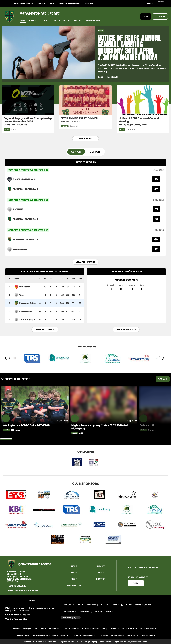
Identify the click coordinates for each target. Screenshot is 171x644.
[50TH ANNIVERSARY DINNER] (86, 100)
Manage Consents (104, 612)
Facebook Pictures (23, 3)
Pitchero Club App (129, 629)
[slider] (6, 439)
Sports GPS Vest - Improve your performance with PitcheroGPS (42, 635)
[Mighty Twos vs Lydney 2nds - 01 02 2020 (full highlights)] (104, 427)
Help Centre (69, 605)
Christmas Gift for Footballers (83, 635)
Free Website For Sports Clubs (25, 629)
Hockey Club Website (90, 629)
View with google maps (23, 591)
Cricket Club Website (70, 629)
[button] (23, 20)
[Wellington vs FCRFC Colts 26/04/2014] (35, 405)
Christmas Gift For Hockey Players (141, 635)
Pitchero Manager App (149, 629)
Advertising (92, 605)
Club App (89, 3)
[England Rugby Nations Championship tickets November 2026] (28, 100)
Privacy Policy (69, 612)
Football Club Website (49, 629)
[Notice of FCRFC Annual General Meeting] (143, 100)
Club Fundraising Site (69, 3)
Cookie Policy (86, 612)
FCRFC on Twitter (46, 3)
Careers (105, 605)
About (81, 605)
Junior (95, 152)
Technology (117, 605)
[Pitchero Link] (162, 4)
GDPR (129, 605)
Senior (76, 152)
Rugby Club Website (110, 629)
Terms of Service (143, 605)
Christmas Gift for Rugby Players (111, 635)
